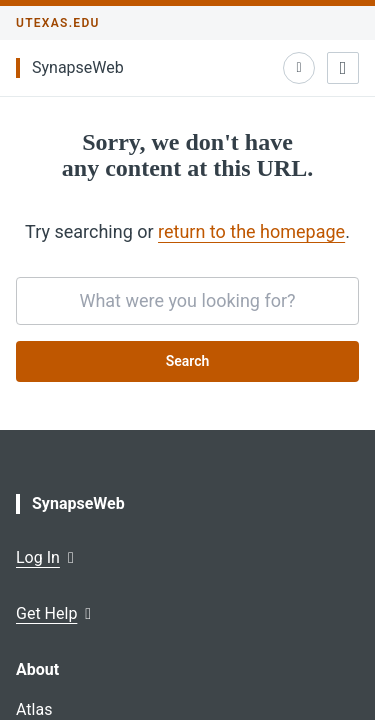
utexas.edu (58, 23)
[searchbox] (187, 301)
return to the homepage (251, 231)
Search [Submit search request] (188, 361)
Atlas (34, 709)
